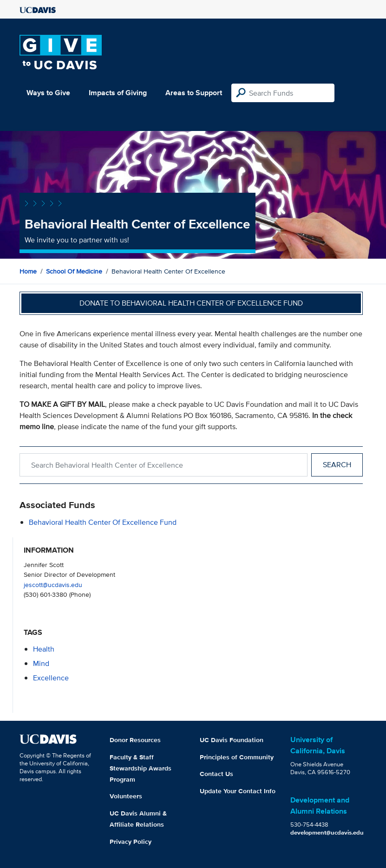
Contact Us (216, 774)
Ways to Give (48, 93)
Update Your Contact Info (238, 791)
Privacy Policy (131, 842)
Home (28, 271)
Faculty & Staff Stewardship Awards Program (141, 768)
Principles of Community (237, 757)
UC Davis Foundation (232, 740)
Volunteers (126, 796)
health (44, 649)
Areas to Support (194, 93)
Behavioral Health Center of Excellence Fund (103, 522)
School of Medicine (74, 271)
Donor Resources (135, 740)
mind (41, 663)
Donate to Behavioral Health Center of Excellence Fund (191, 303)
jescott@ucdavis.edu (53, 584)
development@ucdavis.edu (327, 832)
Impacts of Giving (118, 93)
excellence (51, 678)
